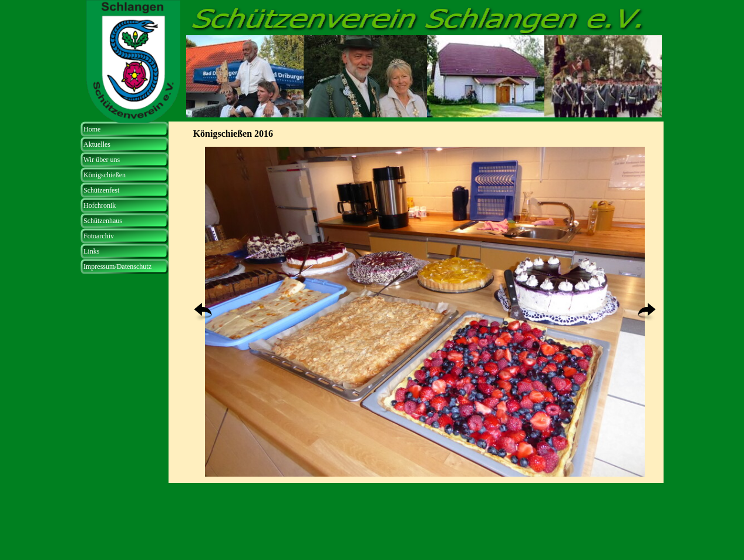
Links (91, 251)
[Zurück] (203, 312)
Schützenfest (101, 190)
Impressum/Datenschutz (117, 266)
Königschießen (105, 175)
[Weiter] (647, 312)
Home (92, 129)
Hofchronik (100, 205)
